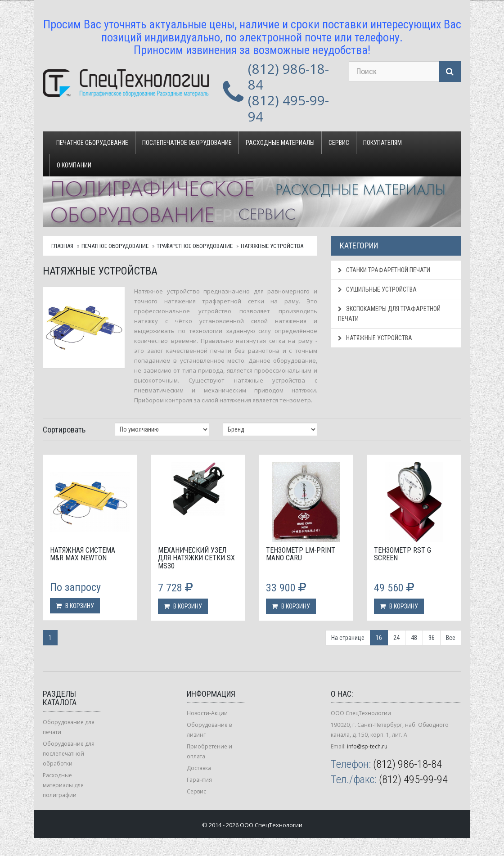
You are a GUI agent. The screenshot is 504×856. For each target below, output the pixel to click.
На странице (348, 638)
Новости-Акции (207, 713)
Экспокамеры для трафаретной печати (389, 314)
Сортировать (64, 430)
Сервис (339, 143)
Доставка (199, 768)
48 (414, 638)
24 (396, 638)
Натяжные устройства (272, 246)
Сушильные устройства (377, 289)
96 (432, 638)
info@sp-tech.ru (367, 746)
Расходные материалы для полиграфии (63, 785)
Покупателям (382, 143)
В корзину (75, 606)
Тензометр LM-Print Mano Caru (301, 554)
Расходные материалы (280, 143)
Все (451, 638)
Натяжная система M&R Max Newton (83, 554)
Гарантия (199, 780)
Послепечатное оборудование (187, 143)
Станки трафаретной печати (384, 270)
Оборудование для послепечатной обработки (69, 754)
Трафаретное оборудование (195, 246)
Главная (62, 246)
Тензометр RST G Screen (403, 554)
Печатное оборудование (92, 143)
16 (379, 638)
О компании (74, 165)
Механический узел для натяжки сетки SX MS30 (196, 558)
